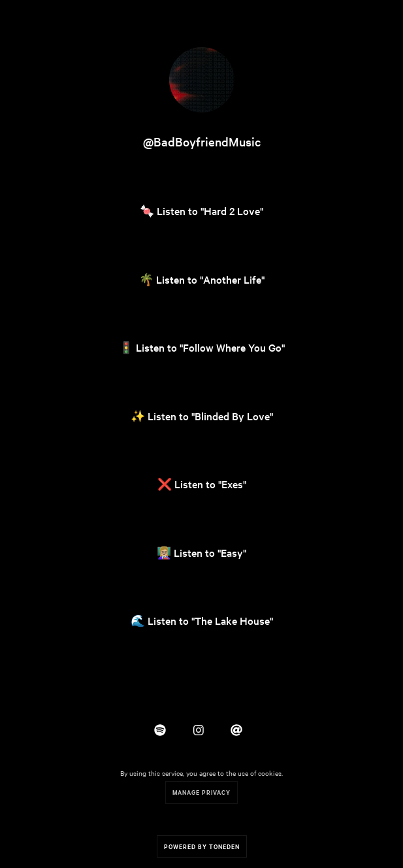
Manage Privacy (201, 792)
